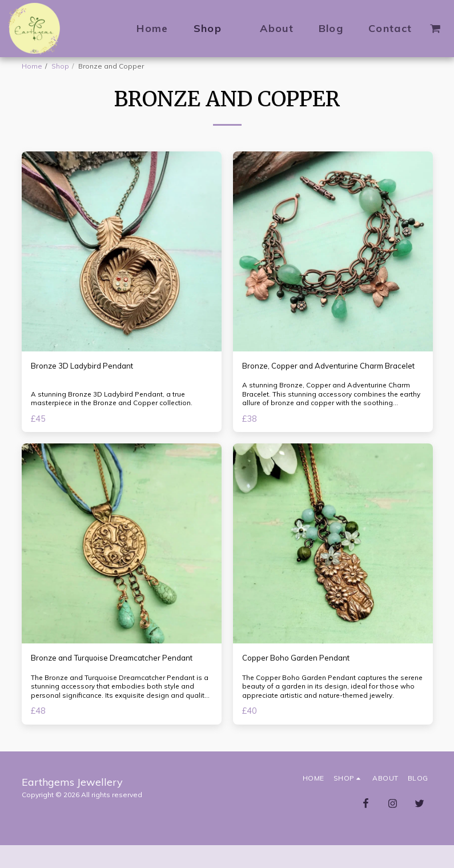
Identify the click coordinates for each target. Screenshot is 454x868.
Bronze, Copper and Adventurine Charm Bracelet (321, 373)
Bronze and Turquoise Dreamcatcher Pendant (104, 679)
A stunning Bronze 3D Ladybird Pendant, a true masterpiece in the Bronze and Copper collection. (114, 410)
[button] (435, 29)
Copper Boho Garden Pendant (302, 672)
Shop (60, 66)
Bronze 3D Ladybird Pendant (89, 367)
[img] (122, 251)
